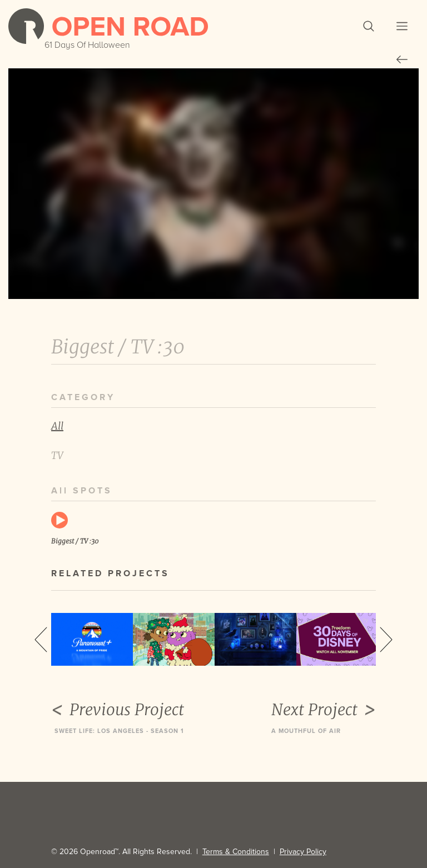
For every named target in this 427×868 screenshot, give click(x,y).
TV (57, 455)
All (57, 426)
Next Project (324, 710)
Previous (41, 640)
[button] (369, 26)
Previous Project (118, 710)
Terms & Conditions (236, 852)
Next (386, 640)
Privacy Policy (303, 852)
